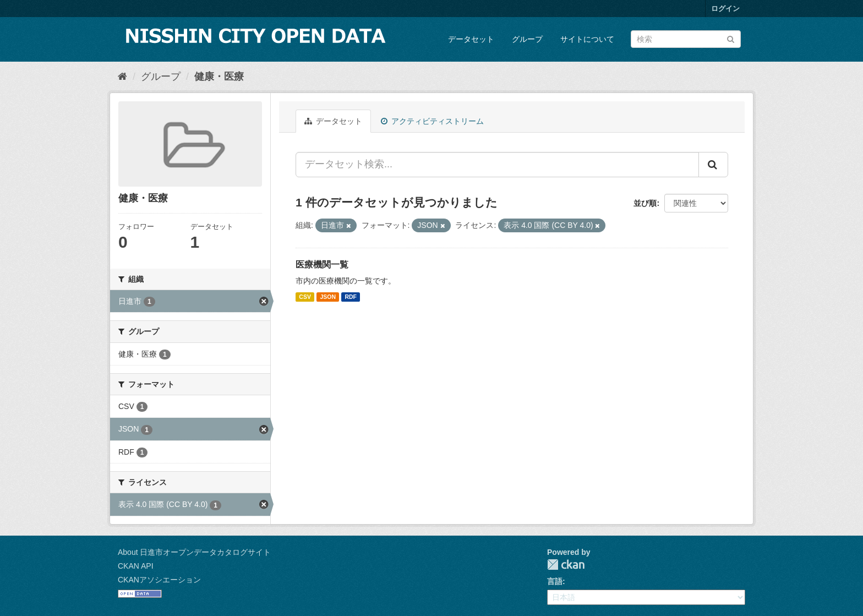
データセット (471, 39)
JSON (328, 297)
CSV (305, 297)
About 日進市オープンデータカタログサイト (194, 552)
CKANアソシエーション (159, 580)
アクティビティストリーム (432, 121)
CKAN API (136, 566)
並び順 (645, 203)
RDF (351, 297)
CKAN (566, 565)
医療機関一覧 (322, 265)
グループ (527, 39)
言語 (555, 581)
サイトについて (587, 39)
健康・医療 (219, 77)
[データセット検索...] (497, 165)
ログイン (725, 9)
